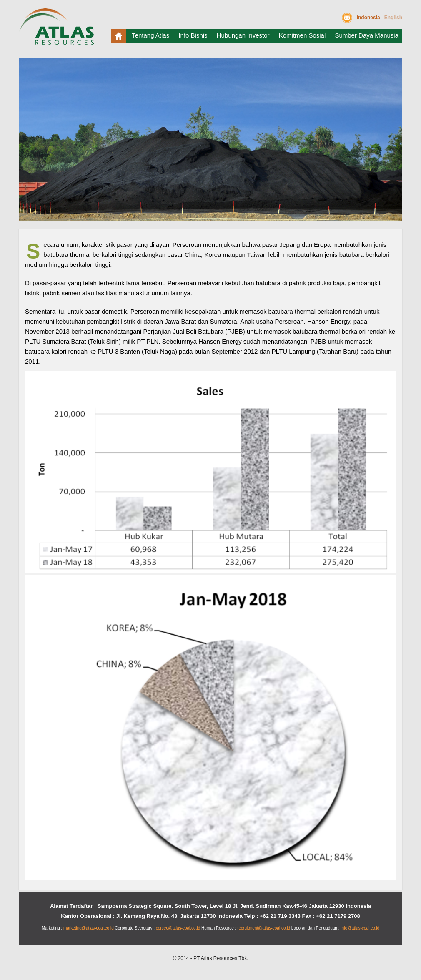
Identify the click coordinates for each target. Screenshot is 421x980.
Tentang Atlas (150, 35)
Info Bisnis (193, 35)
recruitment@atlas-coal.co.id (264, 928)
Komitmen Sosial (302, 35)
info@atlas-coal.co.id (360, 928)
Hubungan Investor (243, 35)
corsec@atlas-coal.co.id (178, 928)
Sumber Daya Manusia (367, 35)
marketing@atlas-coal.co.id (89, 928)
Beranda (119, 36)
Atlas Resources (58, 30)
